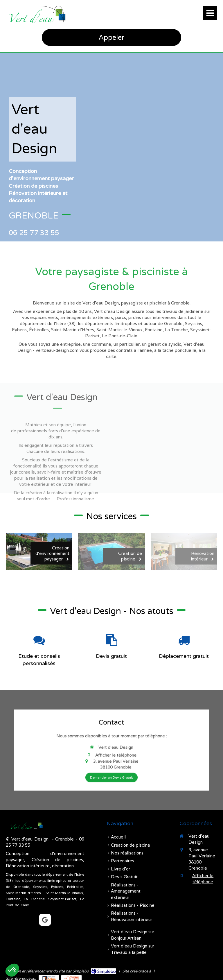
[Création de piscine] (111, 552)
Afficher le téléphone (113, 752)
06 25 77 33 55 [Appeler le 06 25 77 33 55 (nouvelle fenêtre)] (34, 233)
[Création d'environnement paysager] (39, 552)
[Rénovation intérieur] (184, 552)
